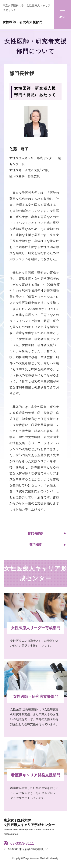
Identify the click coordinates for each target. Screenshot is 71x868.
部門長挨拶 (36, 533)
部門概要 (36, 545)
